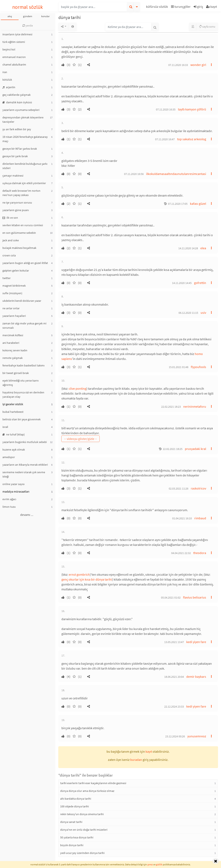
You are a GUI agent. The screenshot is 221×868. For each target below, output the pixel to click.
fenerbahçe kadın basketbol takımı (23, 365)
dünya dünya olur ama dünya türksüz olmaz (87, 791)
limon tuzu (9, 507)
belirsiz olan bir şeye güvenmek (22, 419)
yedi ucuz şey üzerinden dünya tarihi (82, 853)
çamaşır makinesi (13, 176)
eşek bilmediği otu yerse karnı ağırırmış (21, 383)
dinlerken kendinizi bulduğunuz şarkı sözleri (25, 166)
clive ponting (78, 388)
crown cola (9, 255)
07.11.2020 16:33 (178, 65)
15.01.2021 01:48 (179, 367)
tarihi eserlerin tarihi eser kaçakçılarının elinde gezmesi (93, 783)
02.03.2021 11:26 (179, 489)
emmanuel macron (14, 57)
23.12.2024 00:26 (175, 736)
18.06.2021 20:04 (174, 677)
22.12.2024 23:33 (174, 707)
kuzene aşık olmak (14, 450)
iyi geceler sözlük (13, 404)
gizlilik (159, 864)
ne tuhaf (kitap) (14, 434)
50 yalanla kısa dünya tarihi (77, 837)
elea (203, 248)
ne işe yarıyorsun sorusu (17, 203)
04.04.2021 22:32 (181, 553)
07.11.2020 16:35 (166, 109)
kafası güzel (198, 204)
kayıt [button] (149, 751)
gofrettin (200, 283)
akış (10, 16)
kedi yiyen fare (196, 642)
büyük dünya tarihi (72, 845)
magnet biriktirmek (14, 286)
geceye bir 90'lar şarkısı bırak (20, 149)
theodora (200, 553)
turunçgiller (181, 7)
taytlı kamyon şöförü (192, 109)
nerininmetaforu (195, 406)
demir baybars (196, 677)
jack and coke (11, 240)
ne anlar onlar (11, 308)
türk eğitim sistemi (14, 42)
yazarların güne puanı (16, 210)
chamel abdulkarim (14, 65)
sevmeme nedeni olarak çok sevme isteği (24, 474)
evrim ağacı (9, 499)
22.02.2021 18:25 (173, 449)
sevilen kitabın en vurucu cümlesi (23, 225)
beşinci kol (9, 49)
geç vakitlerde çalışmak (17, 95)
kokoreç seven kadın (15, 350)
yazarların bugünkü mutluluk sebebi (25, 442)
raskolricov (198, 488)
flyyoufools (198, 367)
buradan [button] (136, 760)
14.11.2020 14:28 (188, 248)
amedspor (9, 457)
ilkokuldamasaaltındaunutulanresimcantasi (176, 174)
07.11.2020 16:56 (134, 174)
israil (5, 427)
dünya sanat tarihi (71, 822)
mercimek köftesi (13, 335)
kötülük (7, 80)
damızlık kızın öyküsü (17, 102)
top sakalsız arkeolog (192, 139)
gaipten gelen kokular (16, 270)
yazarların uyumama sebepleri (21, 110)
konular (46, 16)
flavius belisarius (195, 597)
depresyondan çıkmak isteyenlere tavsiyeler (23, 120)
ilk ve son (10, 218)
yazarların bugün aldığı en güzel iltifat (25, 263)
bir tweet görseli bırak (16, 373)
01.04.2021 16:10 (182, 518)
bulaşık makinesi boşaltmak (19, 248)
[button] (158, 7)
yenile (28, 26)
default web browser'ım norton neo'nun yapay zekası (21, 193)
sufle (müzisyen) (12, 293)
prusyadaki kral (195, 449)
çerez (150, 864)
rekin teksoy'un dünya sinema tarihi (82, 814)
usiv (203, 313)
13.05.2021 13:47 (174, 642)
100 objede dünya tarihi (74, 806)
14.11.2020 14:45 (182, 283)
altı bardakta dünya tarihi (76, 799)
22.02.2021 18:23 (171, 407)
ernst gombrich (79, 574)
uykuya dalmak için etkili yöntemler (24, 183)
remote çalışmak (13, 358)
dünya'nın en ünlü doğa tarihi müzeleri (84, 830)
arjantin (9, 87)
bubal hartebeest (13, 412)
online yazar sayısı (13, 484)
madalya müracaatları (16, 492)
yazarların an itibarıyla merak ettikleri (25, 465)
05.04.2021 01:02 (171, 598)
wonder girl (198, 65)
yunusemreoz (197, 736)
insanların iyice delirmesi (17, 34)
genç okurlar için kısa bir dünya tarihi (87, 579)
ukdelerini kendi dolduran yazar (22, 301)
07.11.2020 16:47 (165, 139)
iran (5, 72)
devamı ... (27, 515)
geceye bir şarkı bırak (15, 156)
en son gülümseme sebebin (19, 233)
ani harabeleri (11, 343)
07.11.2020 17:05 (178, 204)
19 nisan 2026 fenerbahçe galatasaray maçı (25, 139)
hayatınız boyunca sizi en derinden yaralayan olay (23, 394)
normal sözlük (28, 7)
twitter (7, 278)
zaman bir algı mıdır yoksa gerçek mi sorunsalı (24, 325)
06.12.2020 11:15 (188, 313)
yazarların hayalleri (14, 316)
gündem (28, 16)
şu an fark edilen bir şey (17, 129)
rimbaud (200, 518)
